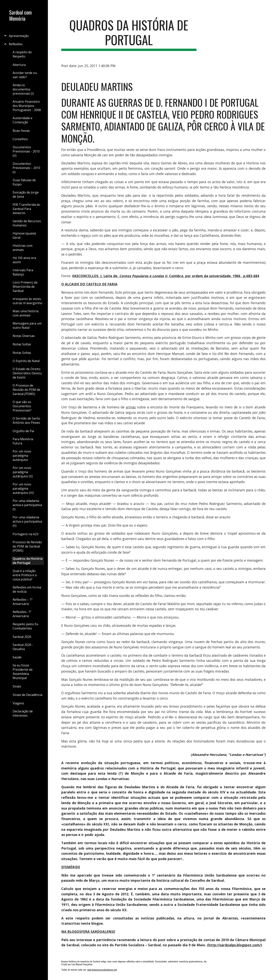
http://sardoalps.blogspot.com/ (235, 945)
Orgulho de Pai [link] (23, 431)
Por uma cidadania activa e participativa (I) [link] (27, 505)
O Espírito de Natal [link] (26, 361)
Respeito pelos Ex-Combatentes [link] (26, 626)
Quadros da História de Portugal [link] (28, 561)
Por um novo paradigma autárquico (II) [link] (23, 472)
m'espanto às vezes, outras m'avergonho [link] (27, 301)
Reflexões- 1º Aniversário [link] (22, 614)
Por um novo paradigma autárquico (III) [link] (23, 488)
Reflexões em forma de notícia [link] (27, 589)
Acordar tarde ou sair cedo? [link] (25, 75)
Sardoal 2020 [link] (22, 637)
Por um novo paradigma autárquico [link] (22, 456)
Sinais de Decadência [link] (27, 695)
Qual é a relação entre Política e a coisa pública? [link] (25, 575)
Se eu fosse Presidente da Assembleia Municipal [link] (22, 672)
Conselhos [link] (20, 139)
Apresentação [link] (19, 36)
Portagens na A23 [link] (25, 534)
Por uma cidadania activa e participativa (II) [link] (27, 521)
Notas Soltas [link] (22, 344)
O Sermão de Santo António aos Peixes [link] (26, 420)
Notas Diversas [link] (24, 336)
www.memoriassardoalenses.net (102, 970)
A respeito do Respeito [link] (22, 54)
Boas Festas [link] (21, 131)
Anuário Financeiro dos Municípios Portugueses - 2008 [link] (27, 106)
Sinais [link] (17, 686)
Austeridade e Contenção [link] (22, 120)
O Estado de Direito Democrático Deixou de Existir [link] (27, 373)
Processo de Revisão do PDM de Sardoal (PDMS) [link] (27, 546)
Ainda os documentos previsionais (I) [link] (23, 89)
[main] (129, 34)
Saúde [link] (17, 657)
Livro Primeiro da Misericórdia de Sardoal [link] (25, 287)
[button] (274, 5)
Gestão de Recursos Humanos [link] (27, 223)
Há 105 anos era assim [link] (24, 260)
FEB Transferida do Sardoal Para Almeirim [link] (26, 209)
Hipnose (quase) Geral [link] (24, 235)
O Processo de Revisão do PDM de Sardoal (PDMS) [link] (26, 390)
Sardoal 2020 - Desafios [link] (23, 647)
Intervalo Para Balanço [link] (23, 272)
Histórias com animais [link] (22, 248)
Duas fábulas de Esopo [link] (24, 182)
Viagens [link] (18, 703)
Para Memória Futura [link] (23, 441)
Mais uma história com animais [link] (26, 313)
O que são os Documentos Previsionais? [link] (22, 406)
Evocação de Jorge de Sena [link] (26, 194)
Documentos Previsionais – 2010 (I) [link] (26, 168)
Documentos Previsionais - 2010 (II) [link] (26, 151)
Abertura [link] (19, 65)
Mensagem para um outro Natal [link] (27, 325)
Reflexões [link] (16, 44)
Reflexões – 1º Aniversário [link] (22, 602)
